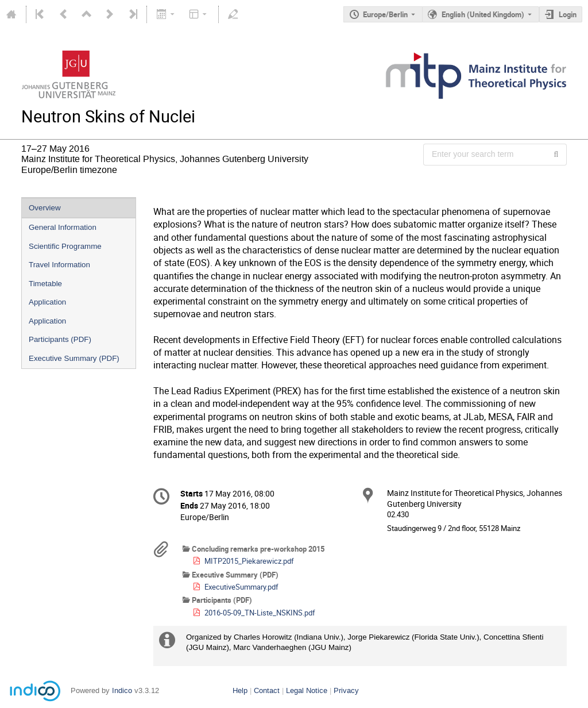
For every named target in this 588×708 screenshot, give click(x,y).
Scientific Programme (65, 246)
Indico (122, 690)
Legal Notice (307, 690)
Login (568, 14)
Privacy (346, 690)
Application (47, 302)
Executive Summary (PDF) (74, 358)
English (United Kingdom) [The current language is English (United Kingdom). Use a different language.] (483, 14)
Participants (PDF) (60, 339)
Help (240, 690)
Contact (267, 690)
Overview (45, 208)
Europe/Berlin (385, 14)
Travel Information (59, 265)
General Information (63, 227)
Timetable (45, 284)
